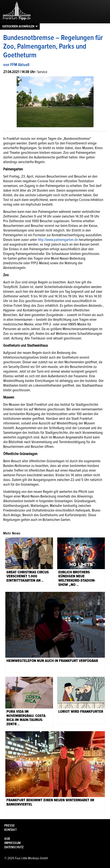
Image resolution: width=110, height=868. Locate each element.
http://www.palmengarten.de (58, 240)
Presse (10, 826)
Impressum (12, 843)
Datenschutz (14, 847)
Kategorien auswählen (18, 26)
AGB (7, 839)
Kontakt (10, 830)
